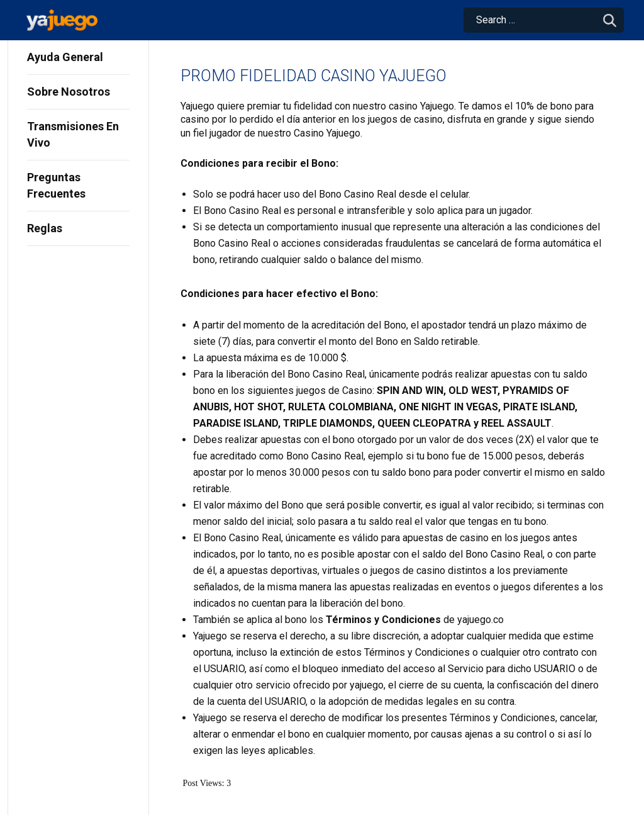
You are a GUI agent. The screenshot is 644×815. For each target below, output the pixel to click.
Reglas (45, 228)
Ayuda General (65, 57)
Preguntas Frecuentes (56, 185)
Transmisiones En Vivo (73, 134)
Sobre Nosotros (69, 92)
